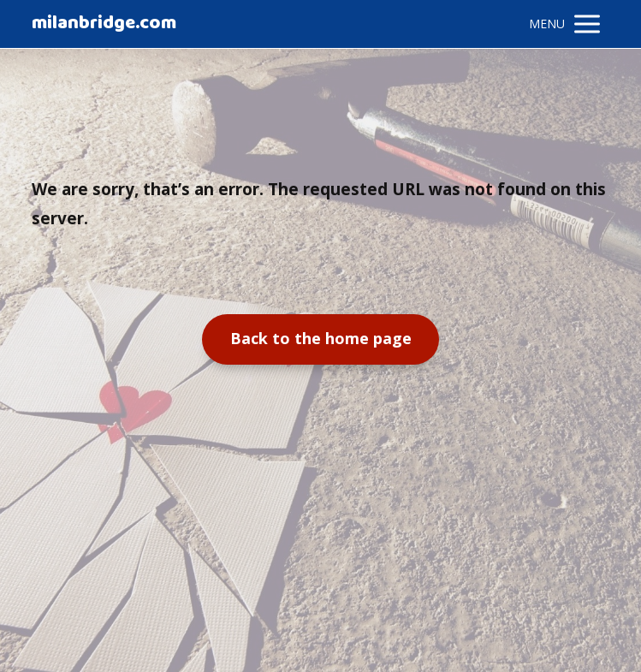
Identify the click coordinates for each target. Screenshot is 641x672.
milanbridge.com (104, 24)
